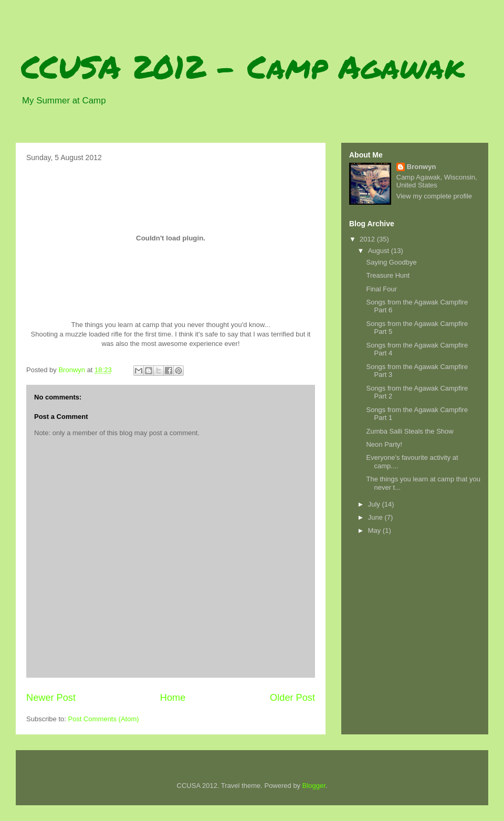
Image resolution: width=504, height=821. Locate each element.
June (376, 517)
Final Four (381, 289)
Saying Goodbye (391, 262)
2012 (368, 239)
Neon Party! (384, 444)
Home (173, 698)
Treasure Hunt (388, 275)
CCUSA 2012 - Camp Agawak (243, 66)
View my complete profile (434, 196)
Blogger (314, 786)
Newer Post (51, 698)
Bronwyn (422, 167)
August (380, 251)
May (375, 530)
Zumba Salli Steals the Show (409, 431)
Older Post (292, 698)
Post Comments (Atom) (104, 719)
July (375, 504)
